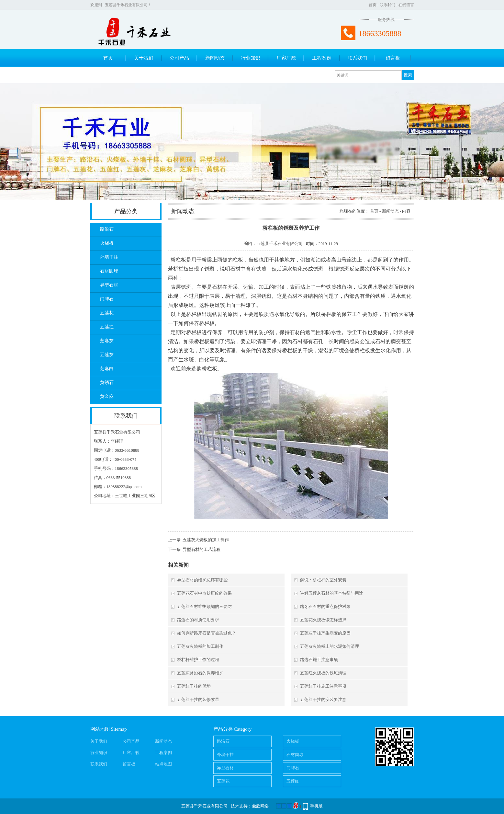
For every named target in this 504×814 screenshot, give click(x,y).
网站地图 (100, 729)
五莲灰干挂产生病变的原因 (325, 633)
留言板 (393, 58)
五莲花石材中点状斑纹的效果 (204, 593)
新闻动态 (215, 58)
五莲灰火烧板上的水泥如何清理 (330, 646)
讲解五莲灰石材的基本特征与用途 (332, 593)
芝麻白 (107, 369)
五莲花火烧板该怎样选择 (323, 620)
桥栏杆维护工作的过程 (198, 660)
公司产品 (179, 58)
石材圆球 (109, 271)
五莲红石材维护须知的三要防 (204, 606)
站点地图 (163, 764)
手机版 (316, 806)
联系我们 (387, 5)
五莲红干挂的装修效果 (198, 699)
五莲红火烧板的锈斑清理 (323, 673)
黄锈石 (107, 383)
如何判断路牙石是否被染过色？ (207, 633)
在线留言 (406, 5)
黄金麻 (107, 396)
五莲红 (107, 327)
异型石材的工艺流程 (202, 549)
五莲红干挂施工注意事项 (323, 686)
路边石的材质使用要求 (198, 620)
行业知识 (251, 58)
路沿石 (107, 229)
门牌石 (107, 299)
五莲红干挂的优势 (194, 686)
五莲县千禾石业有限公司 (280, 244)
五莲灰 (107, 355)
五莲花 (107, 313)
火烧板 (107, 243)
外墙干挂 (109, 257)
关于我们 (144, 58)
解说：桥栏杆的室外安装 (323, 580)
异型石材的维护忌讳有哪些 (202, 580)
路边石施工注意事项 (319, 660)
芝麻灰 (107, 341)
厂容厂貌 (286, 58)
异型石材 (109, 285)
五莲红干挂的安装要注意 (323, 699)
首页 (373, 5)
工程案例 (322, 58)
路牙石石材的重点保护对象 (325, 606)
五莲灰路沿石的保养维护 (200, 673)
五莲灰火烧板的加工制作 (206, 540)
